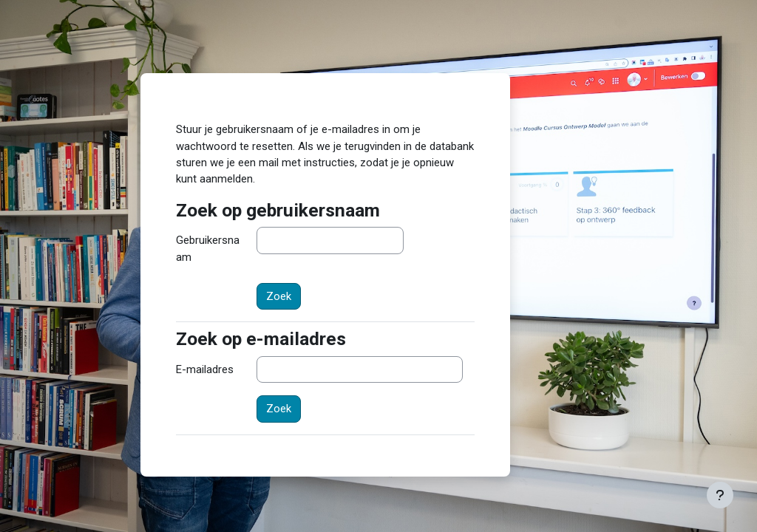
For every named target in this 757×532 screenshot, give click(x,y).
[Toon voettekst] (720, 495)
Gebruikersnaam (208, 248)
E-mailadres (205, 369)
